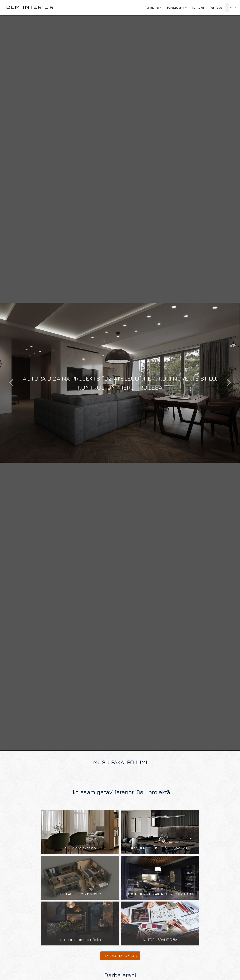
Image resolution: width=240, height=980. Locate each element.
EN (232, 7)
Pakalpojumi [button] (177, 8)
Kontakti (198, 8)
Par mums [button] (153, 8)
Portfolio (216, 8)
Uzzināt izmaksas (120, 956)
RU (237, 7)
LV (227, 7)
